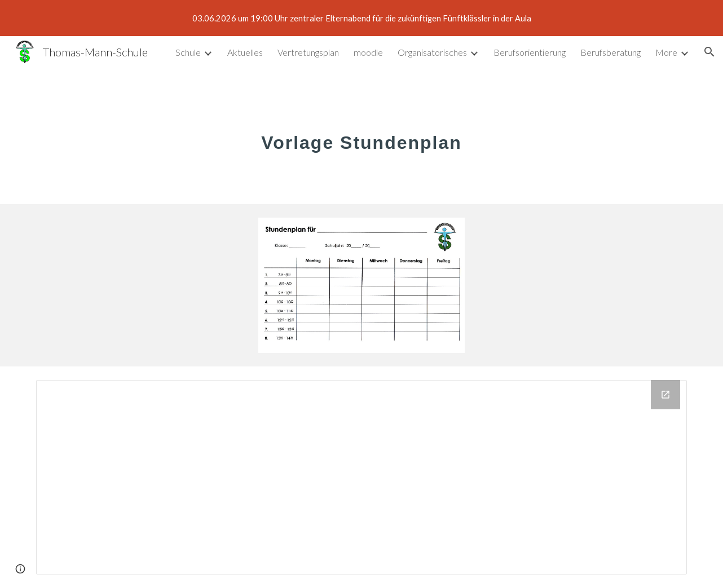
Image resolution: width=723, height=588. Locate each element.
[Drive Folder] (361, 477)
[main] (361, 136)
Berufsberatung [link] (610, 52)
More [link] (666, 52)
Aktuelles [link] (245, 52)
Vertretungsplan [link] (308, 52)
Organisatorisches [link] (432, 52)
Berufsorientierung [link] (530, 52)
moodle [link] (368, 52)
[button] (709, 52)
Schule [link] (188, 52)
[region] (361, 18)
